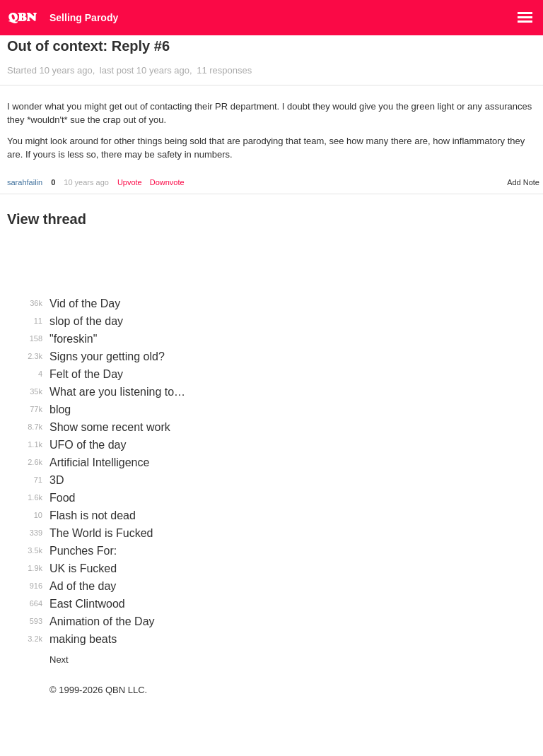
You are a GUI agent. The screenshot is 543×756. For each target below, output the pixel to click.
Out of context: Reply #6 (88, 46)
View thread (47, 219)
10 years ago (86, 182)
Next (59, 660)
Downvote (167, 183)
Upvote (130, 183)
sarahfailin (25, 182)
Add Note (523, 182)
